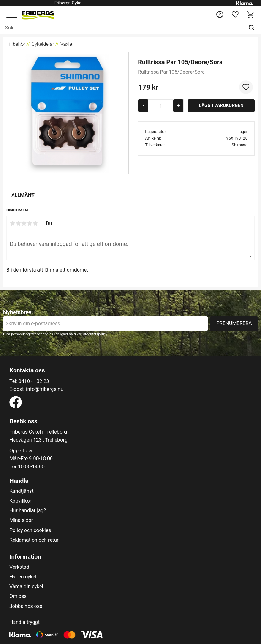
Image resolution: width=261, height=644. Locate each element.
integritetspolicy (95, 334)
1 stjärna (13, 223)
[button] (12, 15)
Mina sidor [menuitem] (21, 520)
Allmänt (23, 195)
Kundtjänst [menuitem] (22, 491)
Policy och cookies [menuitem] (30, 530)
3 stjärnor (24, 223)
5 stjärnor (35, 223)
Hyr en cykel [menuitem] (23, 577)
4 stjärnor (30, 223)
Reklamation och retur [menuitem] (34, 540)
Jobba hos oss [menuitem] (26, 606)
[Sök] (253, 28)
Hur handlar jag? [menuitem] (28, 511)
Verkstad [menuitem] (19, 567)
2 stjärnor (18, 223)
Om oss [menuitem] (18, 596)
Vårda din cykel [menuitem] (26, 587)
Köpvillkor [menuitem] (20, 501)
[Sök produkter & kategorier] (122, 28)
